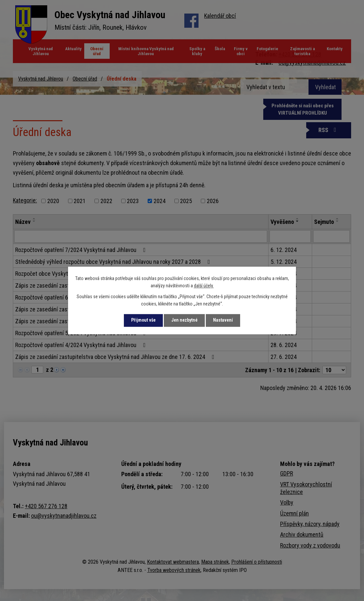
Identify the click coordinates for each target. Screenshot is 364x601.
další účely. (204, 286)
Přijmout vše (142, 320)
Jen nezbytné (184, 320)
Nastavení (224, 320)
